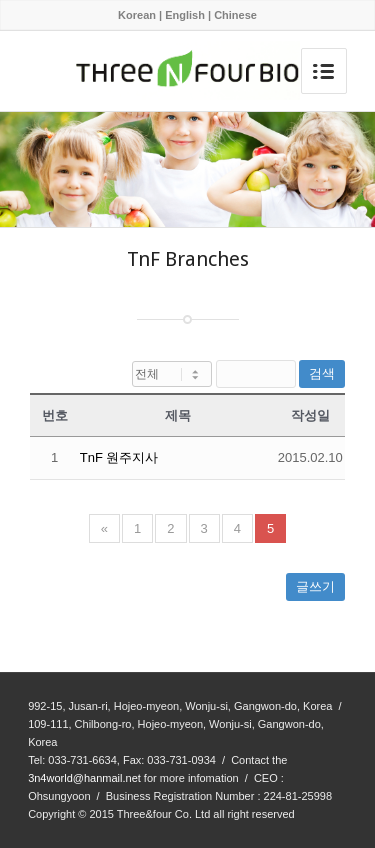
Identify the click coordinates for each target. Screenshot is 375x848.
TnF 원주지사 (119, 457)
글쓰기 (315, 586)
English (185, 15)
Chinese (235, 15)
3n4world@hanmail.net (84, 778)
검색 (322, 373)
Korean (137, 15)
